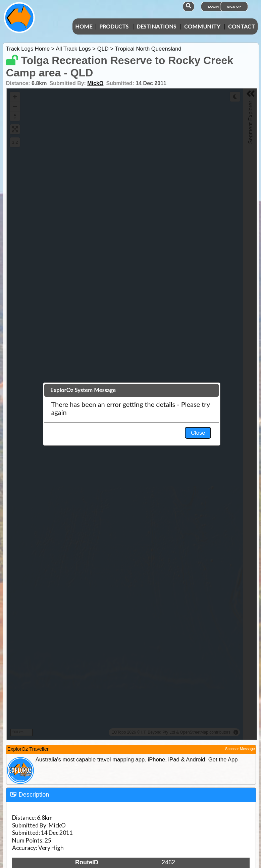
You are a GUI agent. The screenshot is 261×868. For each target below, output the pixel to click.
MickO (95, 83)
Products (114, 26)
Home (84, 26)
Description (34, 795)
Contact (242, 26)
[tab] (131, 795)
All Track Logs (73, 49)
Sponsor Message (240, 749)
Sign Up (234, 7)
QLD (103, 49)
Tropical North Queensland (148, 49)
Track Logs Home (28, 49)
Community (202, 26)
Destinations (156, 26)
